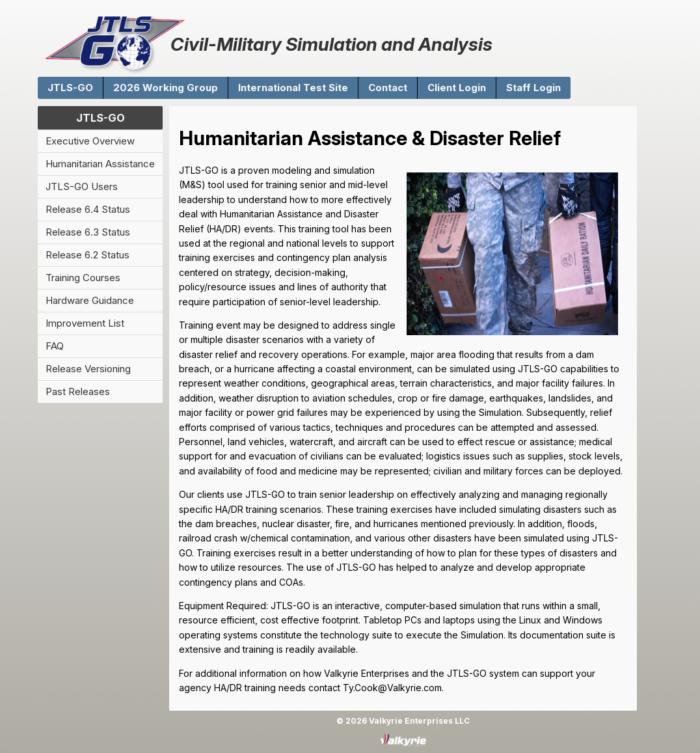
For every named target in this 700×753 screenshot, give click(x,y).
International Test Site (293, 88)
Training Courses (83, 278)
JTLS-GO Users (82, 186)
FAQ (55, 346)
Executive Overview (90, 141)
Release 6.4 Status (88, 209)
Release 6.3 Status (88, 232)
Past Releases (78, 391)
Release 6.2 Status (87, 255)
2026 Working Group (166, 88)
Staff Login (533, 88)
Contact (388, 88)
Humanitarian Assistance (100, 164)
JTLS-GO (70, 88)
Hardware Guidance (90, 300)
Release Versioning (88, 369)
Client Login (457, 88)
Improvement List (85, 323)
